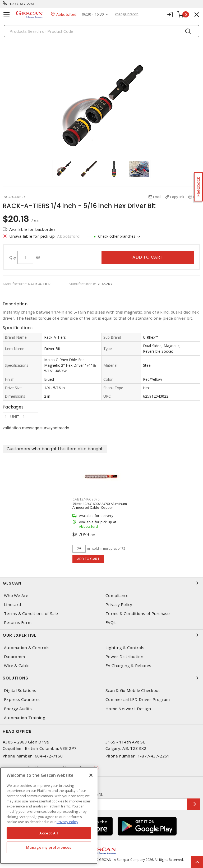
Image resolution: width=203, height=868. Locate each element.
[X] (91, 775)
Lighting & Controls (125, 648)
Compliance (117, 596)
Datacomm (14, 657)
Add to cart (148, 257)
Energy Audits (18, 709)
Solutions (101, 678)
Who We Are (16, 596)
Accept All (49, 833)
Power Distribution (124, 657)
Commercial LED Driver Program (138, 699)
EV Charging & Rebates (128, 666)
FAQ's (111, 623)
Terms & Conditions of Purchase (138, 614)
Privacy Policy (119, 605)
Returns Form (18, 623)
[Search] (101, 31)
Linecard (12, 605)
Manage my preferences (49, 847)
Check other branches (117, 236)
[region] (49, 816)
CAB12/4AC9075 (86, 499)
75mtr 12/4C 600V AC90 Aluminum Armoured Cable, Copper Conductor (100, 507)
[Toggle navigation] (7, 14)
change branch (127, 14)
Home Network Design (128, 709)
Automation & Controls (27, 648)
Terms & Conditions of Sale (31, 614)
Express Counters (22, 699)
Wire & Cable (17, 666)
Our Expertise (101, 635)
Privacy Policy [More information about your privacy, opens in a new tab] (67, 822)
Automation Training (25, 718)
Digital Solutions (20, 690)
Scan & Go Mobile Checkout (133, 690)
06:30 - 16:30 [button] (93, 14)
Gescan (101, 583)
